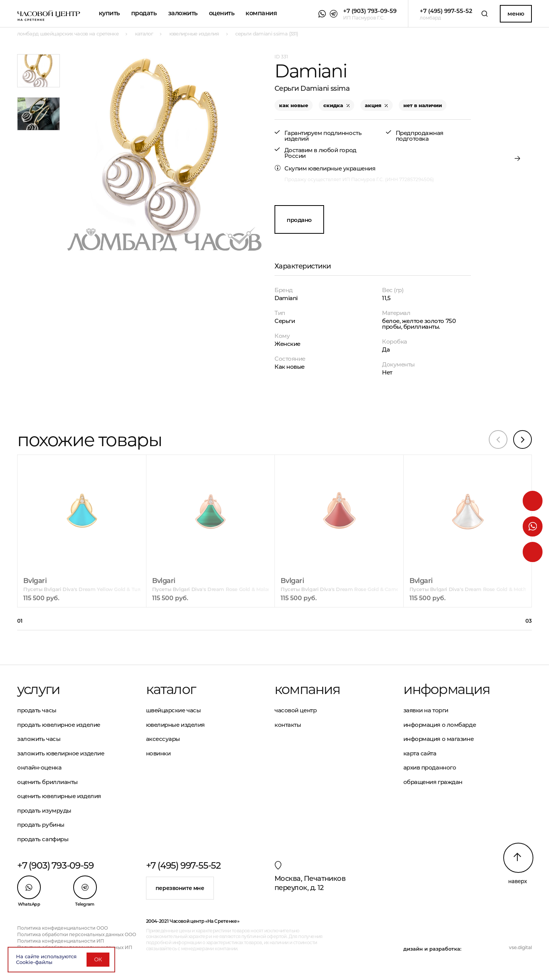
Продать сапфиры (43, 839)
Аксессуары (163, 739)
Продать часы (37, 710)
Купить (109, 13)
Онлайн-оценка (39, 767)
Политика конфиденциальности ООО (63, 928)
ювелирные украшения (342, 168)
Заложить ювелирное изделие (61, 753)
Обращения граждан (433, 782)
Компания (261, 13)
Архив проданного (430, 767)
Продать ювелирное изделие (59, 725)
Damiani (286, 298)
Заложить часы (39, 739)
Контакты (288, 725)
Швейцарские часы (173, 710)
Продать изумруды (44, 811)
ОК (98, 959)
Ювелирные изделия (175, 725)
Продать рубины (41, 825)
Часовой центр (295, 710)
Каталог (171, 689)
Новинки (158, 753)
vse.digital (520, 947)
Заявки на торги (426, 710)
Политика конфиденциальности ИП (61, 941)
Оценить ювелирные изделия (59, 796)
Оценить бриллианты (47, 782)
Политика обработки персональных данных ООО (77, 934)
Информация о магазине (439, 739)
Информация (447, 689)
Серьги (285, 321)
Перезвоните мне (180, 888)
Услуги (39, 689)
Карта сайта (420, 753)
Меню (516, 14)
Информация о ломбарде (440, 725)
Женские (287, 344)
